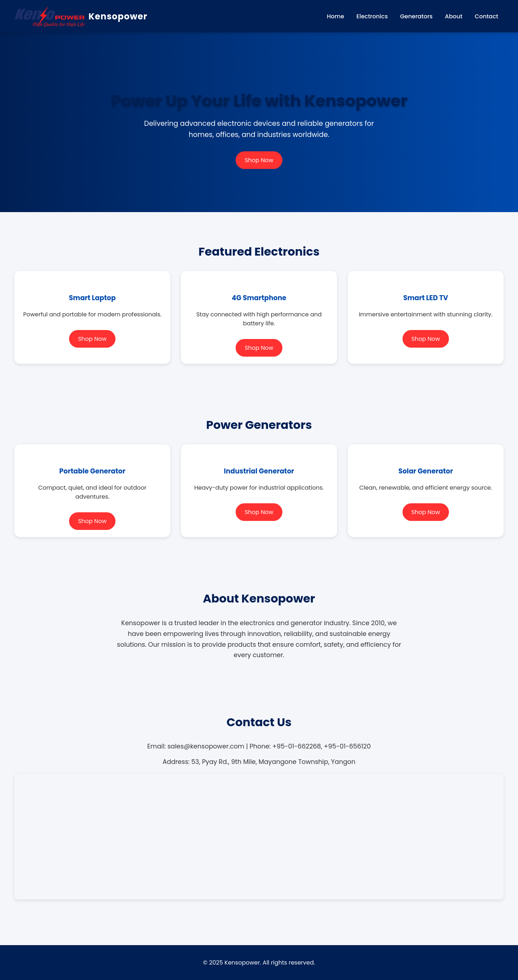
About (454, 16)
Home (336, 16)
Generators (416, 16)
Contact (487, 16)
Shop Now (259, 160)
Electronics (372, 16)
